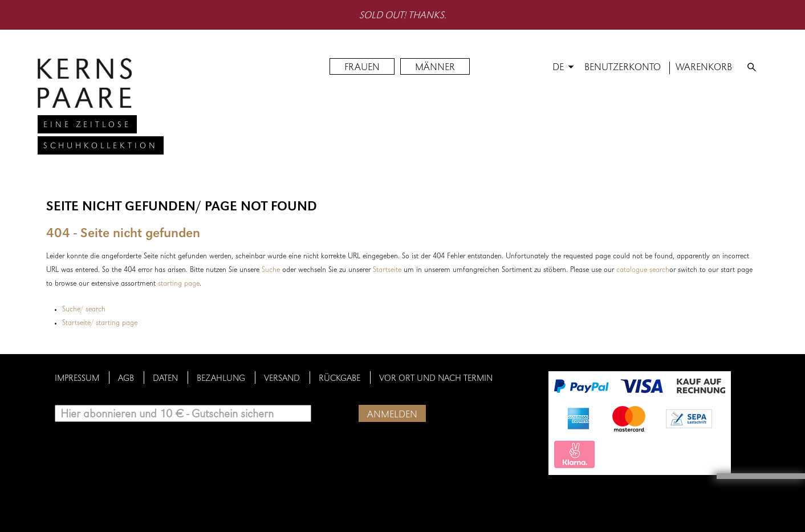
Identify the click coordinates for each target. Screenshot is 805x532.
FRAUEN (362, 68)
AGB (126, 379)
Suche (271, 270)
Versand (282, 379)
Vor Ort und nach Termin (436, 379)
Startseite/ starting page (100, 323)
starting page (179, 284)
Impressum (77, 379)
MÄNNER (435, 68)
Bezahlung (221, 379)
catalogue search (643, 270)
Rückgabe (340, 379)
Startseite (387, 270)
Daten (165, 379)
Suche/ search (84, 310)
